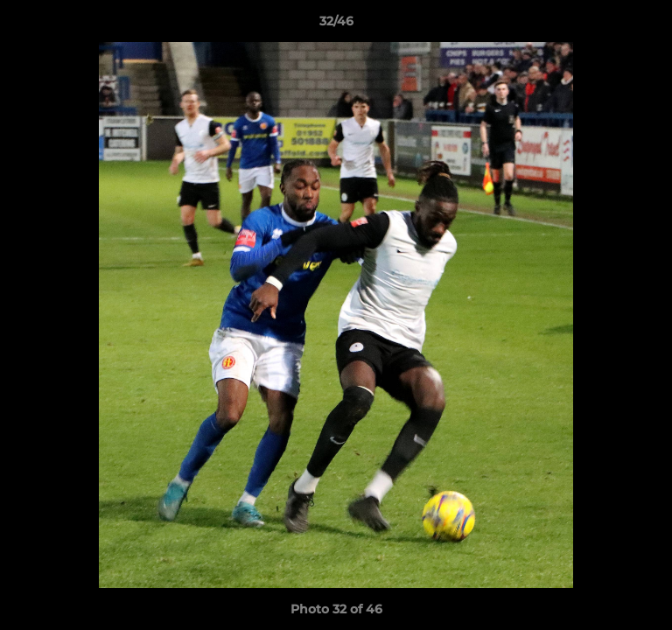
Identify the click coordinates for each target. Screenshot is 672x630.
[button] (651, 25)
